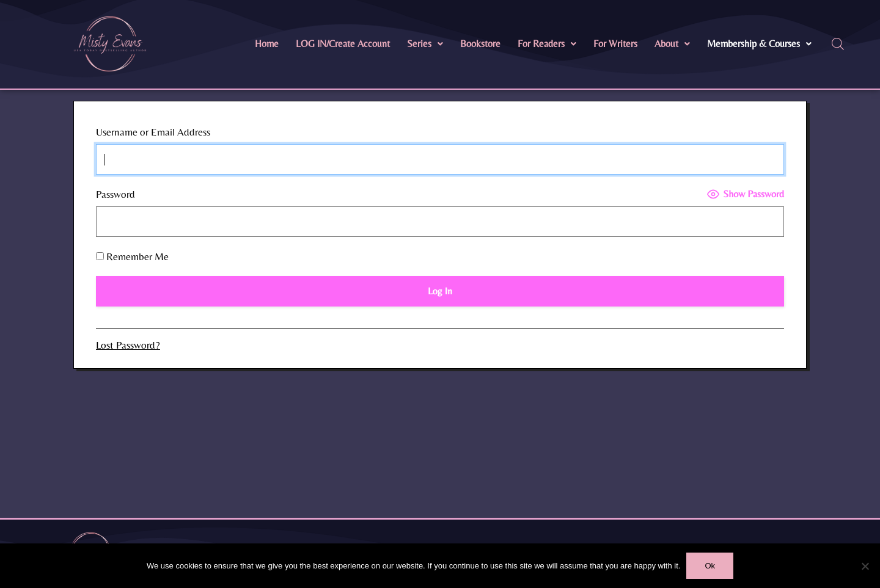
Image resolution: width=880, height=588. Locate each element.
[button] (425, 44)
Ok (710, 566)
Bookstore (480, 44)
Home (267, 44)
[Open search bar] (838, 44)
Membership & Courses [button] (759, 44)
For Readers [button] (547, 44)
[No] (865, 566)
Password (116, 194)
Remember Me (132, 256)
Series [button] (425, 44)
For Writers (615, 44)
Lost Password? (128, 345)
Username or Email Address (153, 132)
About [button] (672, 44)
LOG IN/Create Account (343, 44)
